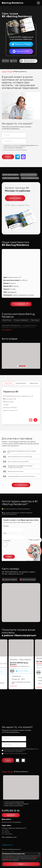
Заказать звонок (11, 791)
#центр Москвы (7, 320)
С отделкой (7, 515)
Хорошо (21, 864)
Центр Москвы (14, 635)
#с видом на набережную (21, 320)
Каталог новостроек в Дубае (10, 175)
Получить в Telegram (21, 44)
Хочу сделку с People (21, 459)
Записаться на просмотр (28, 556)
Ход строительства (21, 358)
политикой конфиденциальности (27, 146)
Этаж (5, 508)
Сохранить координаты (10, 556)
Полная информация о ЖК (21, 304)
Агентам (14, 61)
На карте (6, 61)
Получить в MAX (21, 51)
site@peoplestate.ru (7, 821)
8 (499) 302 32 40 (11, 787)
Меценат (13, 638)
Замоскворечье (12, 292)
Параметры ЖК (8, 358)
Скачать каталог (15, 198)
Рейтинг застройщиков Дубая (11, 178)
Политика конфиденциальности (11, 826)
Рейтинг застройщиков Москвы (30, 178)
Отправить (8, 157)
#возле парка (35, 320)
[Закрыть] (39, 854)
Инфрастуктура (34, 358)
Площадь (6, 500)
